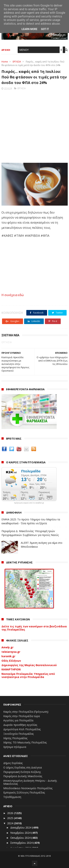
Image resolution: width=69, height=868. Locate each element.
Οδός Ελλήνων (11, 661)
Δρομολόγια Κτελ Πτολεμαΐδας (22, 729)
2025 (10, 818)
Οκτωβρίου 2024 (21, 838)
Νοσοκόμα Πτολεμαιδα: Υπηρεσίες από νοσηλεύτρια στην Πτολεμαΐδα (28, 675)
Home (5, 62)
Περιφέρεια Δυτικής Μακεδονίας (23, 776)
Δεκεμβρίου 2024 (21, 827)
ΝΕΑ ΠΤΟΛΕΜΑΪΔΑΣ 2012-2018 (36, 856)
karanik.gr (8, 656)
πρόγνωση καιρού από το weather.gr (29, 503)
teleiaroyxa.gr (11, 652)
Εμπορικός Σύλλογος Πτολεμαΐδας (24, 792)
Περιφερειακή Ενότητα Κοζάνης (22, 772)
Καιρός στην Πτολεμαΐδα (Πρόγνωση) (26, 712)
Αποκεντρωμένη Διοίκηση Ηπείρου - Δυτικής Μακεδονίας (30, 782)
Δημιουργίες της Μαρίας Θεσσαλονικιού (29, 665)
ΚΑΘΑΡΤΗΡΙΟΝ (11, 669)
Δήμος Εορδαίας (13, 763)
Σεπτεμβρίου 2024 (22, 843)
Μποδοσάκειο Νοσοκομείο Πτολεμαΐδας (28, 788)
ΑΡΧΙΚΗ (6, 50)
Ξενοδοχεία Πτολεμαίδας (18, 734)
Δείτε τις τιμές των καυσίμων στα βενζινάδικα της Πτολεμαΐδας (34, 628)
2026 (10, 813)
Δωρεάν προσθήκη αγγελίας (20, 725)
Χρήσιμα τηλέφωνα (15, 747)
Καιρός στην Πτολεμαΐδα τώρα (22, 716)
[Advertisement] (34, 125)
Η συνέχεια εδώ (13, 295)
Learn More (29, 29)
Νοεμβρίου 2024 (21, 833)
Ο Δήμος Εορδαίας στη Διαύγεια (23, 767)
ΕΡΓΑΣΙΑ (17, 62)
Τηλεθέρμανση (12, 797)
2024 (10, 823)
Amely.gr (7, 647)
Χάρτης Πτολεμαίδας (15, 738)
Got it (45, 29)
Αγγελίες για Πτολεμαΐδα (18, 720)
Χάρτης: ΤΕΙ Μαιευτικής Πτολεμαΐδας (25, 742)
